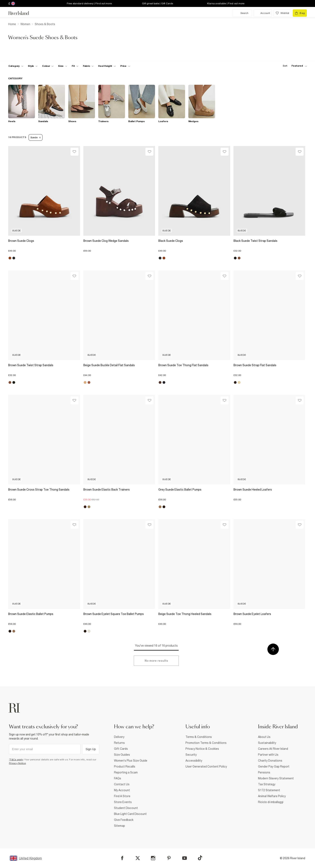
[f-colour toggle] (48, 66)
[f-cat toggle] (16, 66)
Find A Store (122, 796)
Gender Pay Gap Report (274, 766)
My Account (122, 790)
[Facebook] (122, 858)
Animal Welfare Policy (272, 796)
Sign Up (91, 749)
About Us (264, 737)
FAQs (118, 778)
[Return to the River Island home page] (22, 13)
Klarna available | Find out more (226, 3)
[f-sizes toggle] (63, 66)
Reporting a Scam (126, 772)
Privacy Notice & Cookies (202, 749)
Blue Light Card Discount (130, 814)
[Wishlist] (74, 152)
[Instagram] (153, 858)
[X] (138, 858)
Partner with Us (268, 755)
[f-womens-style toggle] (33, 66)
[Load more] (156, 661)
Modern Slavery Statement (276, 778)
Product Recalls (125, 766)
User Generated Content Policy (206, 766)
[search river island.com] (242, 13)
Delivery (119, 737)
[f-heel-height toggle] (107, 66)
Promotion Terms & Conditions (206, 743)
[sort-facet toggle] (294, 66)
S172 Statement (269, 790)
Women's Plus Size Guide (131, 761)
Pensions (264, 772)
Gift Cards (121, 749)
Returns (119, 743)
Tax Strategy (267, 784)
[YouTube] (185, 858)
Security (191, 755)
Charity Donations (270, 761)
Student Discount (126, 808)
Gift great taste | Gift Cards (157, 3)
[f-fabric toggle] (88, 66)
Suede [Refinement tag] (36, 137)
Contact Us (122, 784)
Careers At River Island (273, 749)
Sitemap (120, 826)
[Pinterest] (169, 858)
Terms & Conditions (199, 737)
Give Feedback (124, 820)
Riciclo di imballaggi (271, 802)
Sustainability (267, 743)
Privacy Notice (17, 763)
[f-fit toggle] (75, 66)
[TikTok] (200, 858)
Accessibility (194, 761)
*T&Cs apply (16, 760)
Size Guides (122, 755)
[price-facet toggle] (125, 66)
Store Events (123, 802)
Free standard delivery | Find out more (89, 3)
